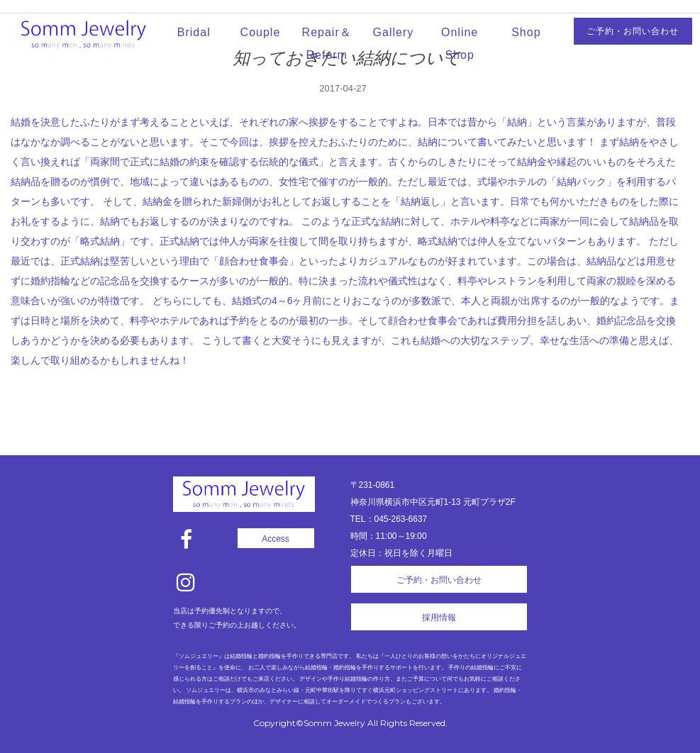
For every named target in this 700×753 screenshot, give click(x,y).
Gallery (394, 32)
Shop (526, 32)
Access (276, 539)
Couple (261, 32)
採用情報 (439, 618)
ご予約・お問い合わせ (633, 31)
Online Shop (460, 44)
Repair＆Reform (327, 44)
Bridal (194, 32)
